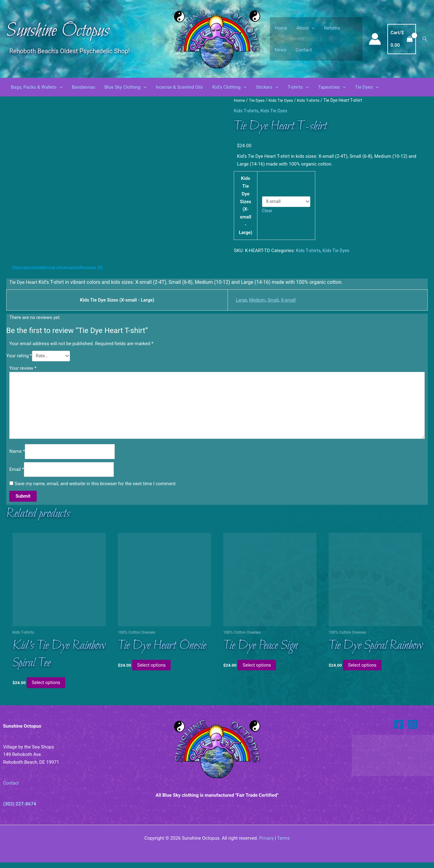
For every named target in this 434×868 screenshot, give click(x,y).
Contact (304, 50)
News (280, 50)
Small (272, 300)
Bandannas (83, 87)
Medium (255, 300)
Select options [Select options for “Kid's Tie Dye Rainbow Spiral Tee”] (48, 688)
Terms (284, 844)
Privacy (266, 844)
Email (17, 473)
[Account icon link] (375, 39)
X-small (287, 300)
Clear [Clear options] (268, 211)
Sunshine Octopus (58, 31)
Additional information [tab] (59, 268)
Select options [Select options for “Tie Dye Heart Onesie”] (153, 670)
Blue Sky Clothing (125, 87)
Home (281, 28)
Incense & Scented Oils (179, 87)
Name (17, 455)
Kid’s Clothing (229, 87)
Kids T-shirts (311, 100)
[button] (312, 28)
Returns (332, 28)
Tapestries (332, 87)
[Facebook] (399, 730)
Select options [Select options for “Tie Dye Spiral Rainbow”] (364, 670)
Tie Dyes (367, 87)
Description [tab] (24, 268)
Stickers (267, 87)
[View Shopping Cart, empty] (402, 39)
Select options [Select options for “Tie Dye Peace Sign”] (259, 670)
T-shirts (298, 87)
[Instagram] (413, 730)
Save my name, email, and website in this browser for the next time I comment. (96, 488)
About (305, 28)
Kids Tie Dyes (282, 100)
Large (239, 300)
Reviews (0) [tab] (95, 268)
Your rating (19, 356)
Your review (23, 368)
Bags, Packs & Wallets (37, 87)
